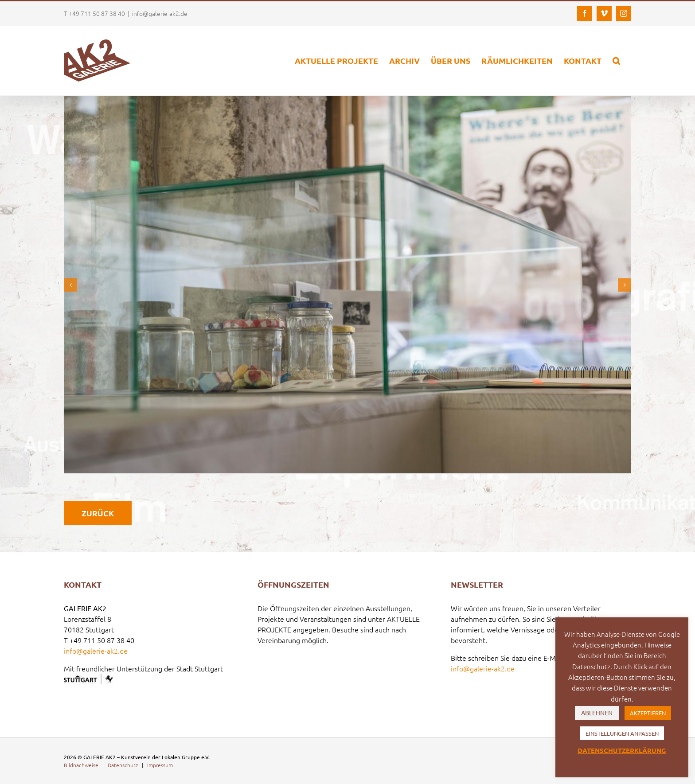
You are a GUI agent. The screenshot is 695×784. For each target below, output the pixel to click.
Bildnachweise (81, 765)
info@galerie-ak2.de (160, 13)
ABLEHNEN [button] (597, 713)
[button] (616, 60)
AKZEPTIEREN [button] (648, 713)
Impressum (160, 765)
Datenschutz (123, 765)
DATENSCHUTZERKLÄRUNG (622, 750)
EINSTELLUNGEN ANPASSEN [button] (622, 733)
